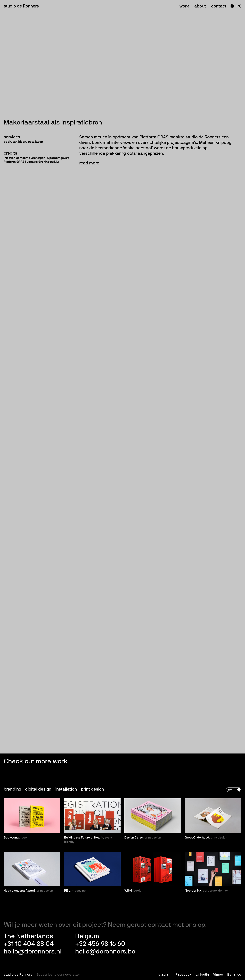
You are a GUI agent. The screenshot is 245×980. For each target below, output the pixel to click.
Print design (92, 789)
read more (89, 163)
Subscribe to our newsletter (58, 975)
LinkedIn (202, 975)
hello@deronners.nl (33, 952)
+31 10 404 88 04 (29, 944)
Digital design (38, 789)
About (200, 6)
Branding (12, 789)
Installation (66, 789)
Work (184, 6)
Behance (234, 975)
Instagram (164, 975)
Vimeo (218, 975)
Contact (219, 6)
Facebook (183, 975)
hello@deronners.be (105, 952)
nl (234, 6)
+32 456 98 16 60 (100, 944)
